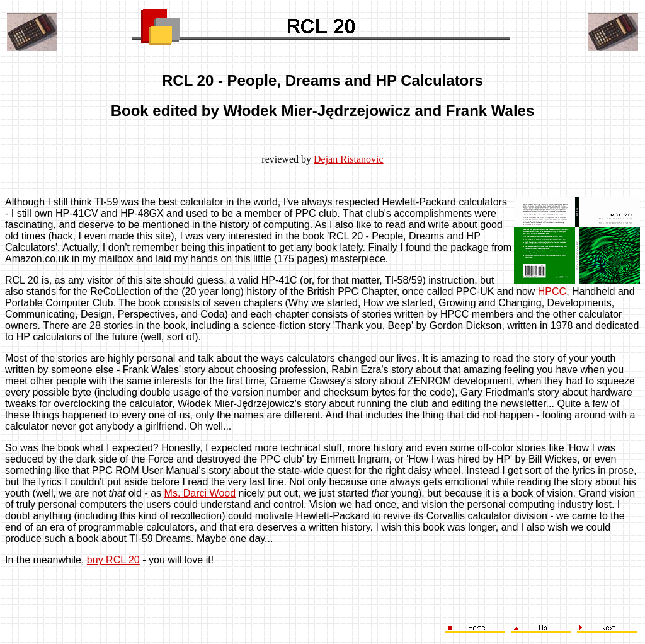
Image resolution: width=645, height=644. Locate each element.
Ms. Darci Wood (200, 493)
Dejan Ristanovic (349, 159)
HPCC (552, 291)
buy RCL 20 (113, 560)
